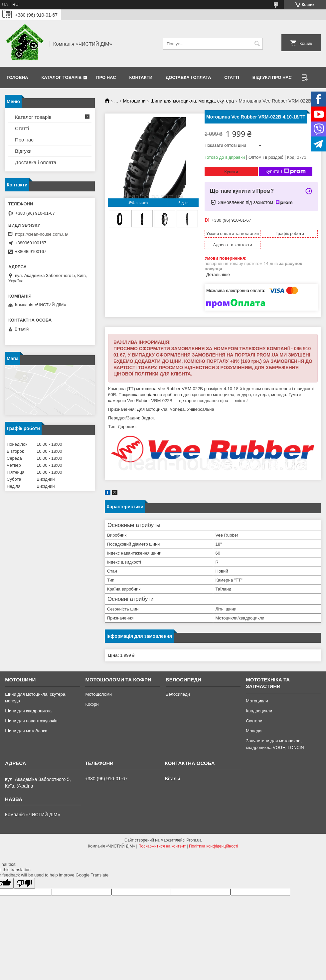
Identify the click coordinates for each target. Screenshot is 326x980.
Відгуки (23, 151)
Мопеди (254, 731)
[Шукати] (257, 44)
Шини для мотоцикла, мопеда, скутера (192, 101)
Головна (17, 77)
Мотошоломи (98, 694)
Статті (232, 77)
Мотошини (134, 101)
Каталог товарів (61, 77)
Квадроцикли (259, 711)
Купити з (286, 171)
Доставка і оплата (188, 77)
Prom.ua (194, 840)
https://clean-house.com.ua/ (42, 234)
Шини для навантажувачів (31, 721)
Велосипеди (178, 694)
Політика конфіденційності (214, 846)
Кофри (92, 704)
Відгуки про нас (272, 77)
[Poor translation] (24, 883)
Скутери (254, 721)
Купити (231, 172)
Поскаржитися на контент (162, 846)
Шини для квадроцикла (28, 711)
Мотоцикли (257, 701)
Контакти (141, 77)
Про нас (106, 77)
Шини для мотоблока (26, 731)
